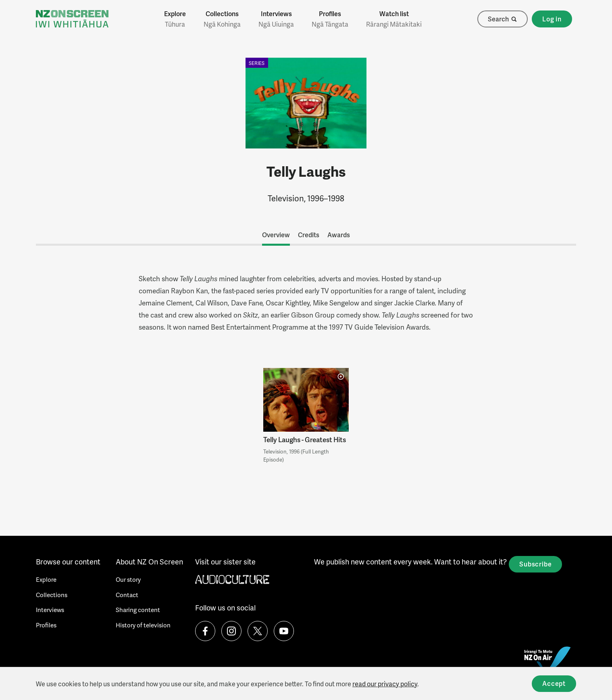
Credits (309, 235)
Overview (276, 235)
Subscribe (535, 564)
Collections (222, 19)
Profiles (330, 19)
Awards (339, 235)
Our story (128, 579)
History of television (143, 625)
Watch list (394, 19)
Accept (554, 683)
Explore (175, 19)
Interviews (276, 19)
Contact (127, 595)
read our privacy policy (385, 684)
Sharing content (138, 610)
